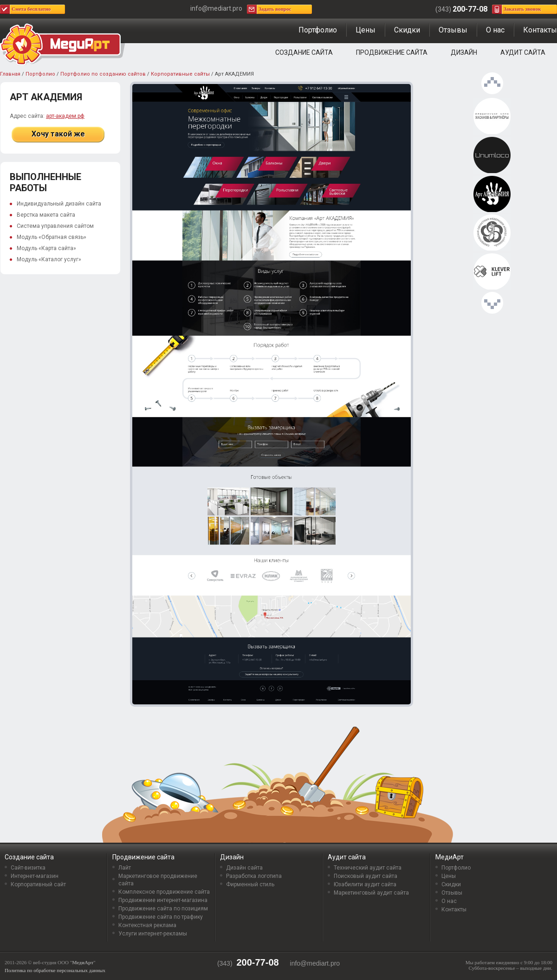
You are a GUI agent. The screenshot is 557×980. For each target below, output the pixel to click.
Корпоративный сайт (38, 884)
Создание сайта (304, 52)
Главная (10, 74)
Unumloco (492, 155)
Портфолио (318, 30)
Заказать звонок (522, 9)
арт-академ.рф (65, 116)
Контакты (540, 30)
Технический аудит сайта (368, 868)
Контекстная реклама (147, 925)
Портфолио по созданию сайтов (103, 74)
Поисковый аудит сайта (366, 876)
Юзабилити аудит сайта (365, 884)
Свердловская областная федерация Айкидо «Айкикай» (492, 233)
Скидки (407, 30)
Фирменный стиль (250, 884)
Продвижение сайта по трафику (161, 917)
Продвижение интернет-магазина (163, 900)
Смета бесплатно (31, 9)
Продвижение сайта (392, 52)
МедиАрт (450, 857)
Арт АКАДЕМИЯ (492, 194)
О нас (495, 30)
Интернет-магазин (35, 876)
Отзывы (453, 30)
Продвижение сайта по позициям (163, 909)
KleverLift (492, 272)
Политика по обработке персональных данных (55, 970)
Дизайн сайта (244, 868)
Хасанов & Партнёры (492, 116)
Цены (366, 30)
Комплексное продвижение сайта (164, 892)
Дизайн (464, 52)
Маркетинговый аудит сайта (371, 893)
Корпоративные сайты (180, 74)
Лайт (125, 868)
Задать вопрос (275, 9)
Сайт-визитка (28, 868)
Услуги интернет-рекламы (153, 934)
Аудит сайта (523, 52)
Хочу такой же (58, 134)
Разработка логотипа (254, 876)
